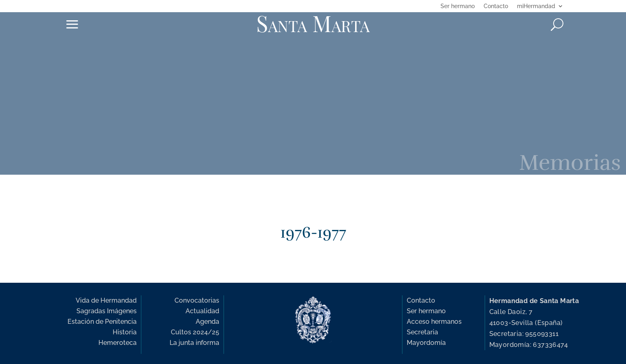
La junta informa (194, 343)
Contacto (496, 6)
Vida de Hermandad (106, 300)
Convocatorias (197, 300)
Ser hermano (458, 6)
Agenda (207, 322)
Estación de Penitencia (102, 322)
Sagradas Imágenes (107, 311)
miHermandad (536, 6)
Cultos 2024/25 (195, 332)
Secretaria (422, 332)
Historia (125, 332)
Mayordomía (426, 343)
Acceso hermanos (434, 322)
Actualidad (202, 311)
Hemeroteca (118, 343)
